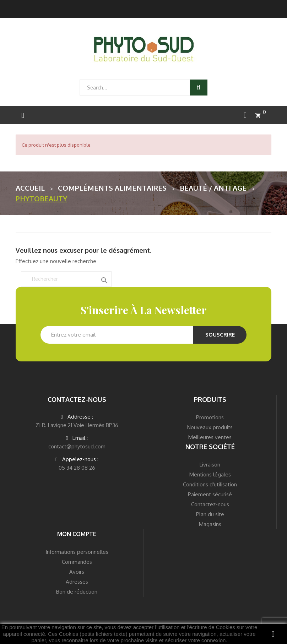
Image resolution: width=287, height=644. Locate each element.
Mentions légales (210, 474)
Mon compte (77, 534)
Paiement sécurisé (210, 494)
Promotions (210, 417)
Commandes (77, 562)
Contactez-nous (210, 504)
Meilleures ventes (210, 437)
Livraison (210, 465)
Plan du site (210, 514)
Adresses (77, 582)
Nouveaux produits (210, 427)
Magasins (210, 524)
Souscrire (220, 335)
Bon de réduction (77, 592)
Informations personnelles (77, 552)
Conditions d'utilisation (210, 484)
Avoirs (77, 572)
